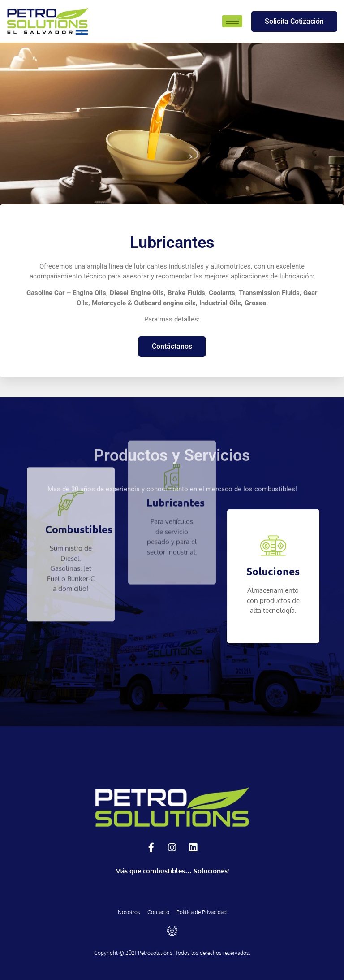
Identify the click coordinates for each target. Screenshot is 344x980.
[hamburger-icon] (232, 21)
